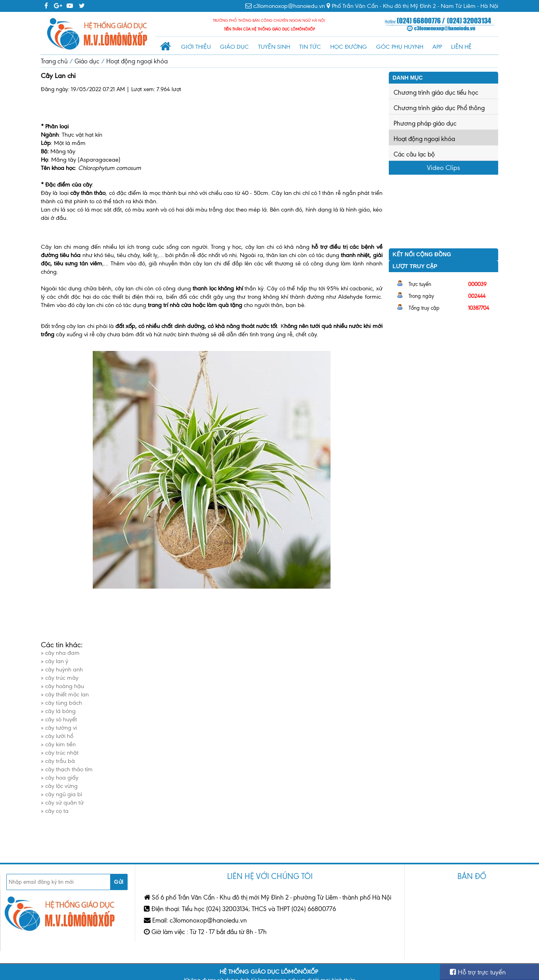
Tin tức (310, 47)
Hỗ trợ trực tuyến (478, 972)
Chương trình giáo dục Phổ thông (439, 108)
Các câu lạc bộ (414, 154)
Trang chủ (54, 61)
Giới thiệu (196, 47)
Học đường (349, 47)
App (437, 47)
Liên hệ (461, 47)
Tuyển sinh (274, 47)
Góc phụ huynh (400, 47)
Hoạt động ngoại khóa (137, 61)
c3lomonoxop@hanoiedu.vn (289, 6)
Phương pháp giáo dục (425, 123)
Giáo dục (234, 47)
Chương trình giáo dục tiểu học (436, 92)
